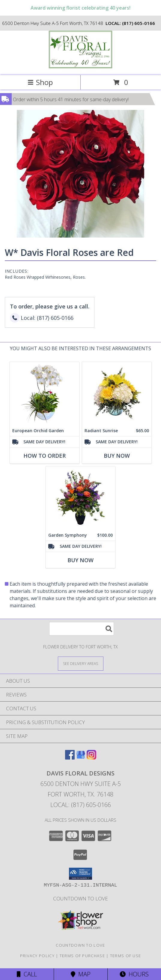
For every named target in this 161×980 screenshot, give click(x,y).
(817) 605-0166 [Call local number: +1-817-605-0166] (139, 23)
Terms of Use (126, 956)
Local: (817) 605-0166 (81, 805)
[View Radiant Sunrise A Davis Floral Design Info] (117, 394)
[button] (80, 874)
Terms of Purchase (82, 956)
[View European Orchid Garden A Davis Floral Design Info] (45, 394)
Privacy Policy (37, 956)
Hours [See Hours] (134, 974)
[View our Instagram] (91, 758)
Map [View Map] (81, 974)
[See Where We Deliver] (81, 663)
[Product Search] (82, 629)
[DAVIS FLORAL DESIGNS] (81, 67)
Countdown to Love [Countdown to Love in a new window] (80, 898)
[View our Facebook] (70, 758)
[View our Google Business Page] (81, 758)
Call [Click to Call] (27, 974)
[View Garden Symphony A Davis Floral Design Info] (80, 498)
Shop (40, 82)
